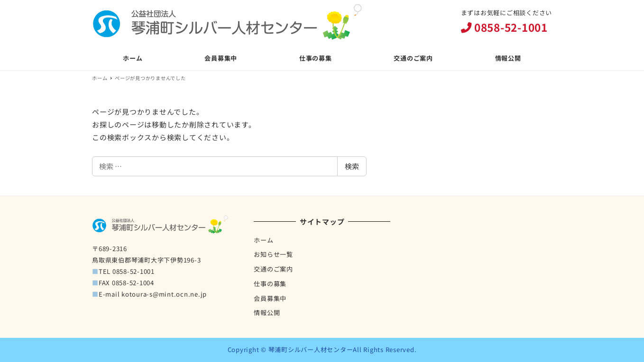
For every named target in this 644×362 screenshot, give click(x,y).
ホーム (263, 240)
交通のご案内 (273, 269)
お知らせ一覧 (273, 254)
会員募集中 (270, 298)
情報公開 (267, 312)
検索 (352, 166)
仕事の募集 (270, 284)
